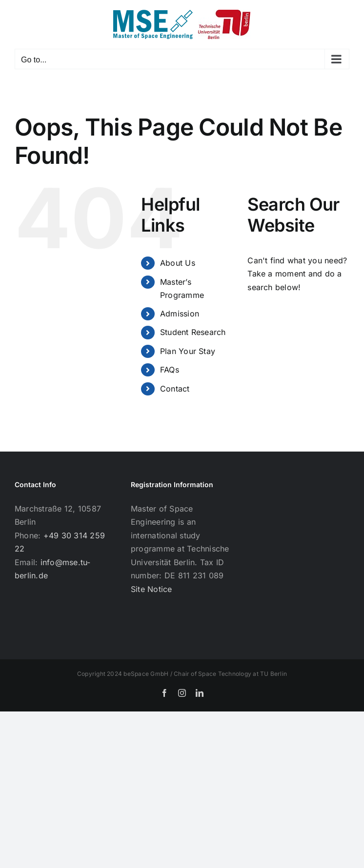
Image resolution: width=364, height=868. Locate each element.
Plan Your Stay (188, 351)
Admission (180, 314)
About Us (178, 263)
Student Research (193, 332)
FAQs (170, 370)
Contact (175, 389)
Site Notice (152, 589)
